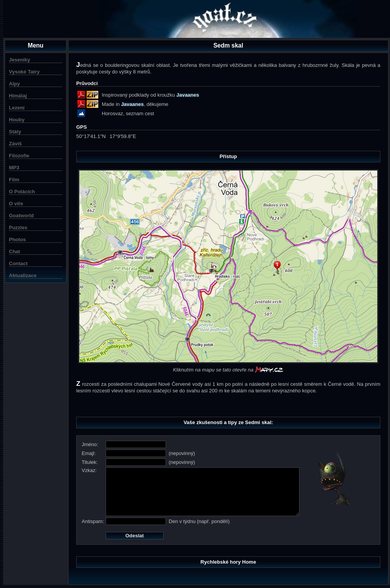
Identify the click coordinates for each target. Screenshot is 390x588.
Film (14, 180)
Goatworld (21, 216)
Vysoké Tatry (24, 72)
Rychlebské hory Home (228, 562)
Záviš (15, 144)
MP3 (14, 168)
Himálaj (18, 96)
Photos (17, 239)
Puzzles (18, 228)
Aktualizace (23, 275)
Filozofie (19, 156)
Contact (18, 263)
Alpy (14, 84)
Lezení (17, 108)
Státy (15, 132)
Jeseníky (20, 60)
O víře (16, 204)
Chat (15, 251)
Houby (17, 120)
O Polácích (22, 192)
